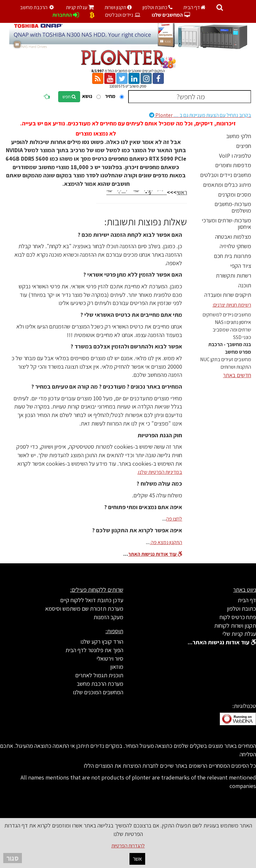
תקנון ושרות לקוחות (235, 626)
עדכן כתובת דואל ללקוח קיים (92, 600)
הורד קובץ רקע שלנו (102, 642)
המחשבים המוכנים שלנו (98, 692)
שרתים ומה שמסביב (232, 330)
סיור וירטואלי (110, 659)
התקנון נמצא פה (166, 542)
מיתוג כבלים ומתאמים (227, 185)
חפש (69, 97)
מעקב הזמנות (108, 617)
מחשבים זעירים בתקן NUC (226, 359)
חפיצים (244, 146)
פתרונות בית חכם (232, 256)
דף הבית (195, 7)
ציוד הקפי (241, 266)
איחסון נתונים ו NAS (233, 322)
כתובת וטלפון (158, 7)
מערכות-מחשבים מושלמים (233, 207)
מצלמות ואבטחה (233, 237)
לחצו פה (174, 519)
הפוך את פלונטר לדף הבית (94, 650)
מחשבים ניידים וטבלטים (226, 175)
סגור (13, 858)
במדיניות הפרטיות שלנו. (160, 472)
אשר (137, 859)
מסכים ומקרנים (235, 194)
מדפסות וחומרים (233, 165)
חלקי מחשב (239, 136)
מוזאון (117, 667)
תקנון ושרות (118, 7)
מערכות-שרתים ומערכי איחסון (226, 224)
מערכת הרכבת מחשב (100, 684)
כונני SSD (242, 337)
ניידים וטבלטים (123, 15)
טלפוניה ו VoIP (235, 156)
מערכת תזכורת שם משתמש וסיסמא (84, 609)
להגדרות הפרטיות (128, 846)
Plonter (200, 115)
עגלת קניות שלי (239, 634)
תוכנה (245, 285)
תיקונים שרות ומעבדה (228, 295)
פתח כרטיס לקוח (238, 617)
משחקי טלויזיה (235, 246)
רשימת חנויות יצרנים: (232, 305)
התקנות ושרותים (236, 367)
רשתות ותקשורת (233, 275)
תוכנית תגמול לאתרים (99, 675)
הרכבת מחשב (38, 7)
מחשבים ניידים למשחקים (227, 315)
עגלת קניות (80, 7)
